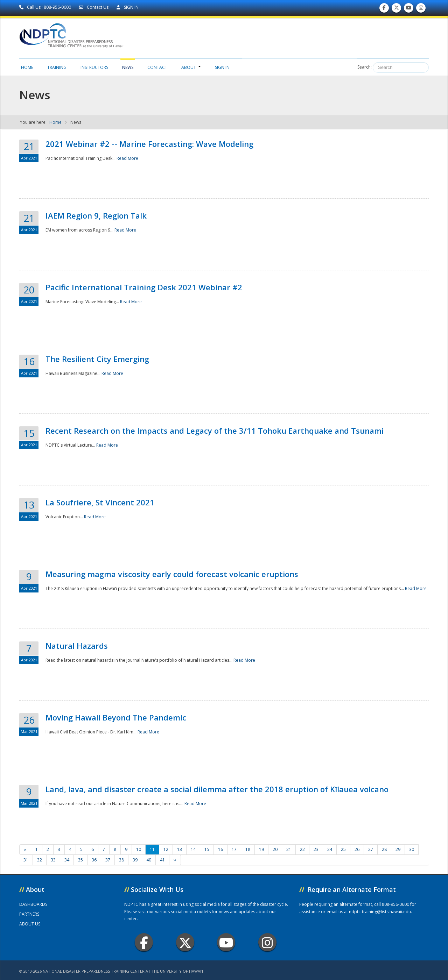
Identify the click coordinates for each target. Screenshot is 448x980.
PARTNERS (29, 914)
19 (261, 849)
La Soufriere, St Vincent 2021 (100, 502)
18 (248, 849)
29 (398, 849)
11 (152, 849)
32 (40, 860)
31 (26, 860)
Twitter (185, 942)
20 (275, 849)
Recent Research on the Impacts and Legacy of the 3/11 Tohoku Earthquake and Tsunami (215, 431)
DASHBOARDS (33, 904)
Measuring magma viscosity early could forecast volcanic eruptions (172, 574)
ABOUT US (30, 924)
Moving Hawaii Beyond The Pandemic (116, 717)
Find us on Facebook (384, 9)
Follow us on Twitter (397, 9)
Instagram (267, 942)
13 (180, 849)
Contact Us (94, 7)
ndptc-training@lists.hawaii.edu (380, 912)
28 (384, 849)
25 (343, 849)
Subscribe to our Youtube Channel (409, 9)
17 (234, 849)
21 (289, 849)
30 (412, 849)
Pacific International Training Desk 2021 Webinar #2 (144, 287)
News (128, 67)
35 (80, 860)
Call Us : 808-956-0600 (46, 7)
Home (27, 67)
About (191, 67)
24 (330, 849)
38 (121, 860)
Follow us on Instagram (421, 9)
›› (175, 860)
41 (162, 860)
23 (316, 849)
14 (193, 849)
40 (149, 860)
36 (94, 860)
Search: (365, 67)
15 (207, 849)
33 (53, 860)
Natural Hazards (77, 646)
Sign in (222, 67)
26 (357, 849)
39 (135, 860)
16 (220, 849)
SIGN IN (128, 7)
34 (67, 860)
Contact (157, 67)
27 (371, 849)
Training (57, 67)
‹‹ (25, 849)
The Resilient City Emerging (97, 359)
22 (302, 849)
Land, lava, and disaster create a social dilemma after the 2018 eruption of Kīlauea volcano (217, 789)
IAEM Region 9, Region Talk (96, 215)
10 (139, 849)
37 (108, 860)
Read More (127, 158)
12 (166, 849)
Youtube (226, 942)
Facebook (144, 942)
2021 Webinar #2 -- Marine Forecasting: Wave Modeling (149, 144)
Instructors (94, 67)
